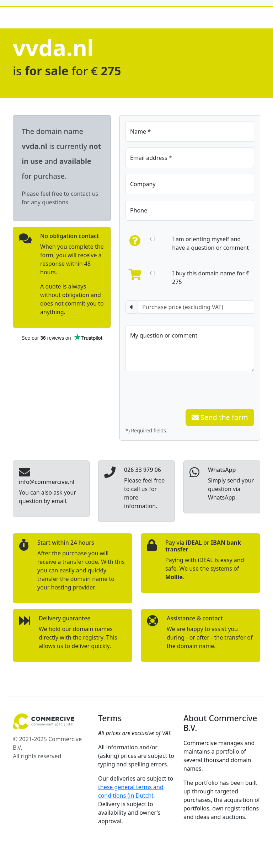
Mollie (174, 577)
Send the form (220, 417)
